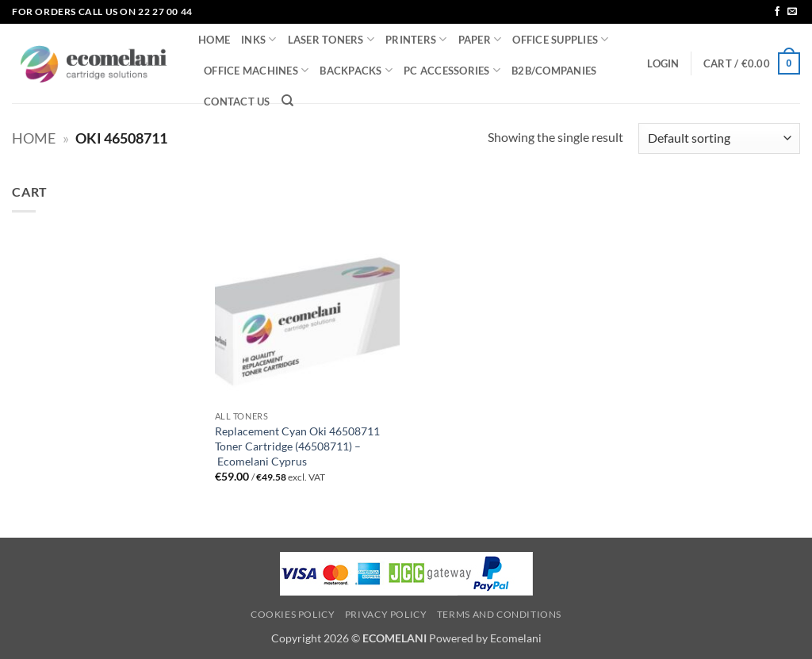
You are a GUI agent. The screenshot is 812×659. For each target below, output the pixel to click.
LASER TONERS (331, 39)
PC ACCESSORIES (452, 70)
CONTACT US (237, 102)
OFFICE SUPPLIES (560, 39)
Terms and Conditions (499, 614)
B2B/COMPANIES (554, 71)
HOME (214, 40)
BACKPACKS (356, 70)
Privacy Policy (386, 614)
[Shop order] (719, 138)
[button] (663, 63)
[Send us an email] (792, 12)
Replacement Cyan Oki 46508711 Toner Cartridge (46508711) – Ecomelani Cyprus (297, 446)
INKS (259, 39)
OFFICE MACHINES (256, 70)
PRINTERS (416, 39)
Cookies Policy (293, 614)
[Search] (287, 101)
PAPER (480, 39)
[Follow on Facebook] (777, 12)
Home (34, 138)
